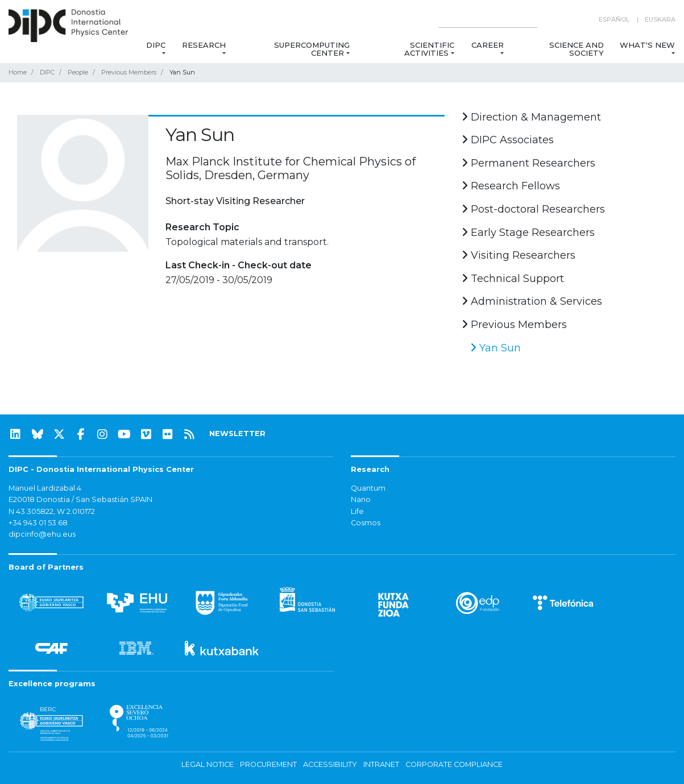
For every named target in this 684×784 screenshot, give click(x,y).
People (78, 72)
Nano (361, 499)
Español (614, 19)
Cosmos (366, 523)
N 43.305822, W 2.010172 (52, 511)
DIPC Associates (508, 140)
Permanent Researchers (528, 163)
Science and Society (577, 49)
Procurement (268, 764)
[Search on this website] (488, 20)
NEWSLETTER (237, 434)
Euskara (660, 19)
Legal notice (208, 764)
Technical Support (513, 279)
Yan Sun (496, 348)
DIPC (156, 45)
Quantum (368, 488)
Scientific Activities (429, 49)
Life (357, 511)
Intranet (381, 764)
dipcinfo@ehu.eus (42, 534)
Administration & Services (532, 301)
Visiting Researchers (519, 255)
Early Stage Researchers (528, 233)
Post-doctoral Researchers (533, 209)
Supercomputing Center (312, 49)
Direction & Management (531, 117)
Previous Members (129, 72)
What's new (647, 45)
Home (18, 72)
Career (488, 45)
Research (204, 45)
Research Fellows (511, 186)
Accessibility (330, 764)
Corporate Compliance (454, 764)
